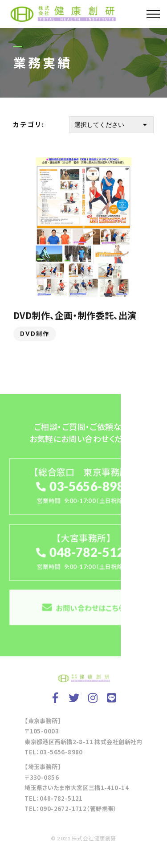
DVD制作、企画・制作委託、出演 (75, 316)
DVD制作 (35, 334)
